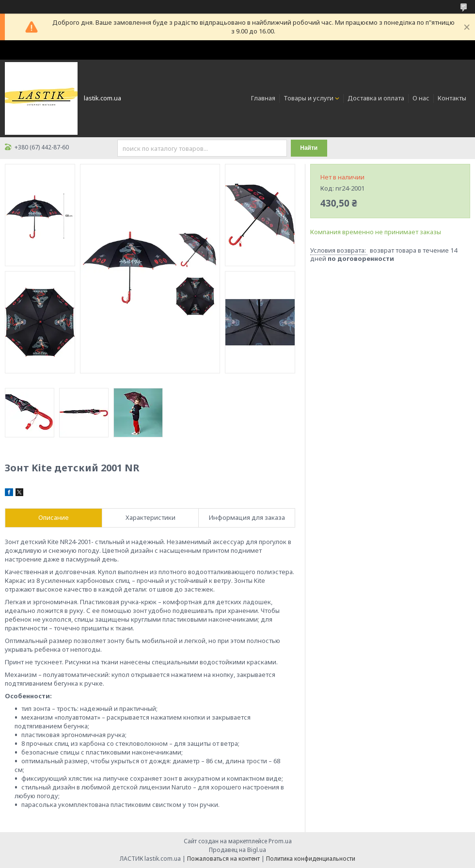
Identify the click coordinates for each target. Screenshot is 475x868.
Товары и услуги (309, 98)
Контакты (452, 98)
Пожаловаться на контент (223, 859)
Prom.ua (280, 841)
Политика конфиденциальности (311, 859)
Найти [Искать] (309, 148)
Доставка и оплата (376, 98)
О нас (421, 98)
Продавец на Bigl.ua (237, 850)
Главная (263, 98)
